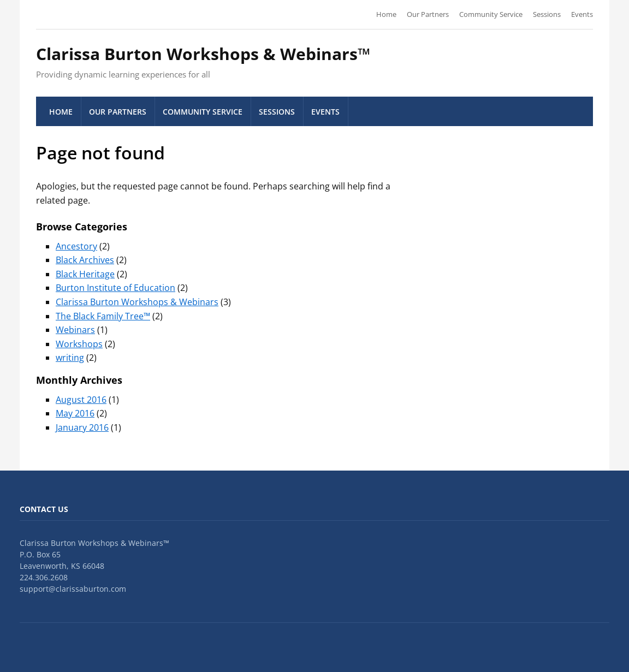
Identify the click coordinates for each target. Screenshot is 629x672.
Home (386, 14)
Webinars (75, 330)
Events (582, 14)
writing (70, 358)
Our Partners (428, 14)
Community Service (491, 14)
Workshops (79, 344)
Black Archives (85, 260)
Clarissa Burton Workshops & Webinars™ (203, 54)
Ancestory (76, 246)
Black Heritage (85, 274)
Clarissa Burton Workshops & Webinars (137, 302)
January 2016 (82, 427)
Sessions (547, 14)
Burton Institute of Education (115, 288)
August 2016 (81, 400)
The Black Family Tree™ (103, 316)
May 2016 (75, 413)
